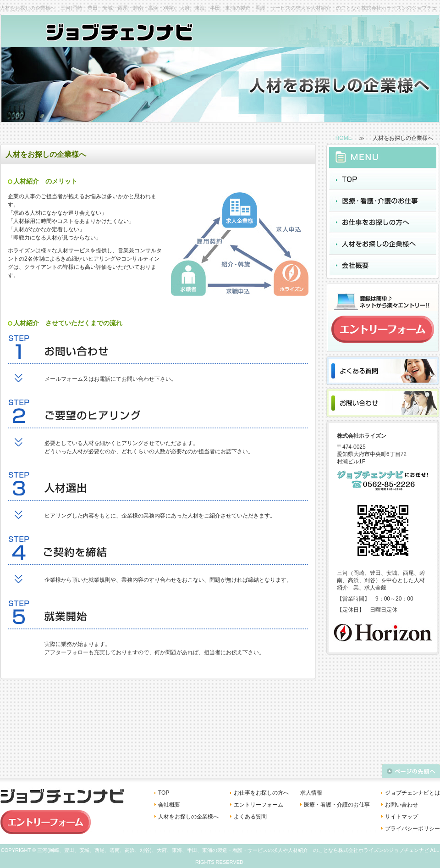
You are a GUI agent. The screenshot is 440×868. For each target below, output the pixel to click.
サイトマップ (401, 817)
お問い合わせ (401, 805)
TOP (164, 793)
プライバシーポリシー (412, 829)
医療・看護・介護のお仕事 (337, 805)
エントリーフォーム (258, 805)
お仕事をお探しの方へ (261, 793)
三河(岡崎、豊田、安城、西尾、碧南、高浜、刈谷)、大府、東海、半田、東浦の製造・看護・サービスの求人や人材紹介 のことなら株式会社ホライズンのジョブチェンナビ (233, 850)
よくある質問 (250, 817)
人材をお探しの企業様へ (188, 817)
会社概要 (169, 805)
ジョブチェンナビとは (412, 793)
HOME (344, 138)
